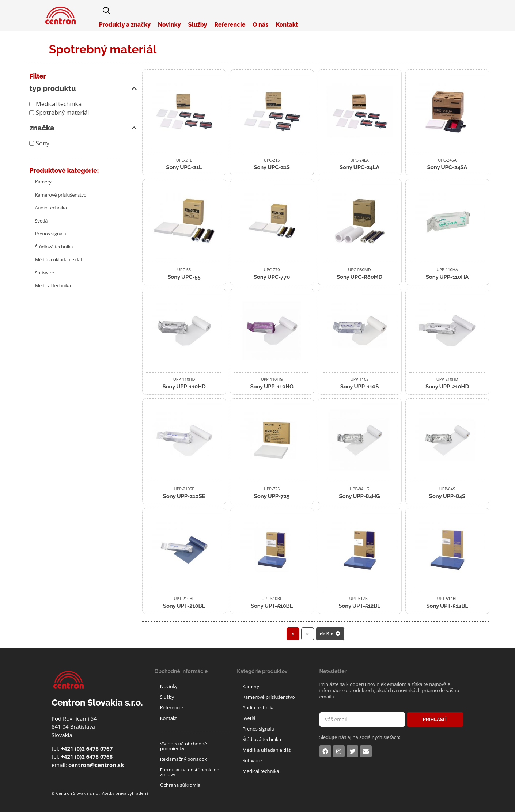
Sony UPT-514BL (447, 606)
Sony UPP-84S (447, 496)
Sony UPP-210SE (184, 496)
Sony (43, 143)
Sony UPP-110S (360, 387)
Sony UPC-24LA (359, 167)
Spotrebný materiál (62, 113)
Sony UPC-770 (272, 277)
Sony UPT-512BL (359, 606)
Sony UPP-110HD (184, 387)
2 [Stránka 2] (308, 634)
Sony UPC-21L (184, 167)
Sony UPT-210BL (184, 606)
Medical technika (59, 104)
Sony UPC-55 (184, 277)
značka (83, 128)
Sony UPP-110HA (447, 277)
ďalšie (330, 634)
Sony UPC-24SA (447, 167)
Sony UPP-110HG (272, 387)
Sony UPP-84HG (360, 496)
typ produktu (83, 88)
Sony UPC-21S (272, 167)
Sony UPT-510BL (272, 606)
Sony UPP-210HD (447, 387)
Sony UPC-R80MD (359, 277)
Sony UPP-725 (272, 496)
